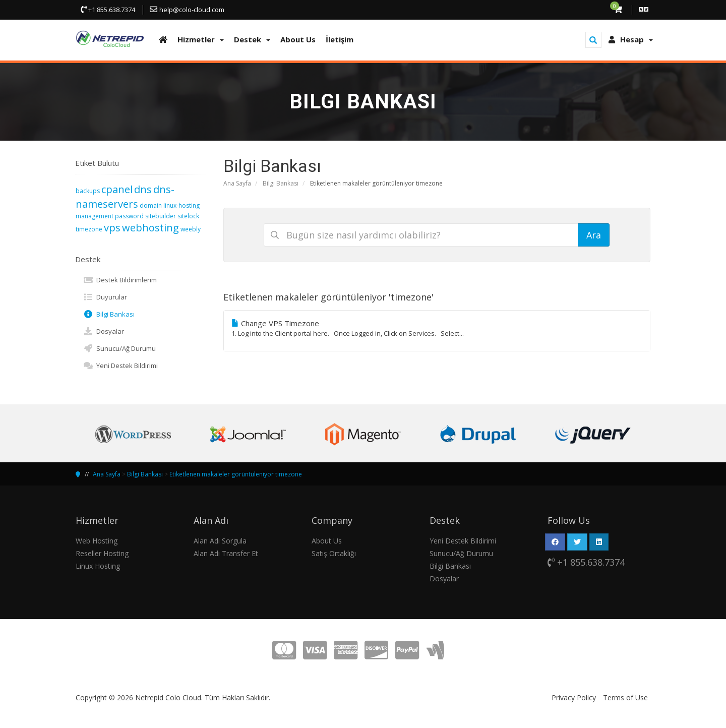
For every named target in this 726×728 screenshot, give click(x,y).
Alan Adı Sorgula (220, 541)
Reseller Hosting (102, 553)
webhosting (150, 228)
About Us (327, 541)
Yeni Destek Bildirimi (120, 366)
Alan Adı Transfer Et (226, 553)
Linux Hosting (98, 566)
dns (143, 189)
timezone (89, 229)
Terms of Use (625, 697)
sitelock (188, 216)
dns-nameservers (125, 197)
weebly (191, 229)
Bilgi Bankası (281, 183)
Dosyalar (104, 331)
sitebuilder (161, 216)
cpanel (117, 189)
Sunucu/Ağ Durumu (119, 348)
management (95, 216)
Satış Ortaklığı (334, 553)
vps (112, 228)
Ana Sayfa (237, 183)
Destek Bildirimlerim (120, 280)
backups (88, 191)
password (129, 216)
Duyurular (105, 297)
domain (151, 205)
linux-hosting (181, 205)
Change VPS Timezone (437, 328)
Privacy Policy (574, 697)
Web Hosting (97, 541)
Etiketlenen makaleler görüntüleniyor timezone (236, 474)
